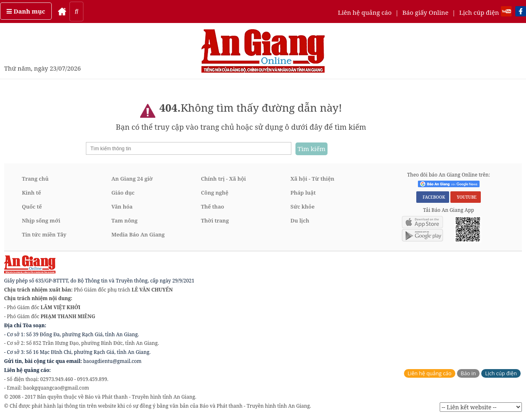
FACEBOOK (433, 197)
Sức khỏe (303, 207)
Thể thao (212, 207)
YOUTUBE (465, 197)
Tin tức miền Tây (44, 234)
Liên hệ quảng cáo (365, 12)
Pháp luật (303, 193)
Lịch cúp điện (479, 12)
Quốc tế (32, 207)
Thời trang (215, 220)
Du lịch (300, 220)
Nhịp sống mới (41, 220)
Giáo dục (123, 193)
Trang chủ (35, 179)
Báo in (468, 373)
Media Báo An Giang (138, 234)
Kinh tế (31, 193)
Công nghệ (215, 193)
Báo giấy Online (425, 12)
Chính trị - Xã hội (223, 179)
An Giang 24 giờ (132, 179)
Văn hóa (122, 207)
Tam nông (125, 220)
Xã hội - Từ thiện (313, 179)
